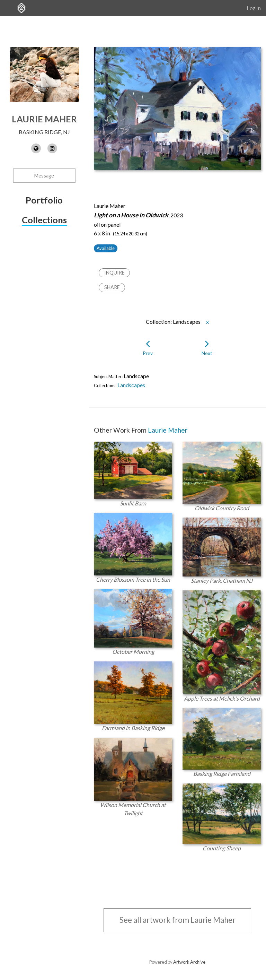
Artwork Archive (189, 962)
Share (112, 287)
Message (44, 176)
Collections (44, 220)
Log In (254, 8)
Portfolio (44, 200)
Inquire (114, 273)
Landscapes (131, 385)
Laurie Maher (44, 119)
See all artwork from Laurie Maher (178, 920)
